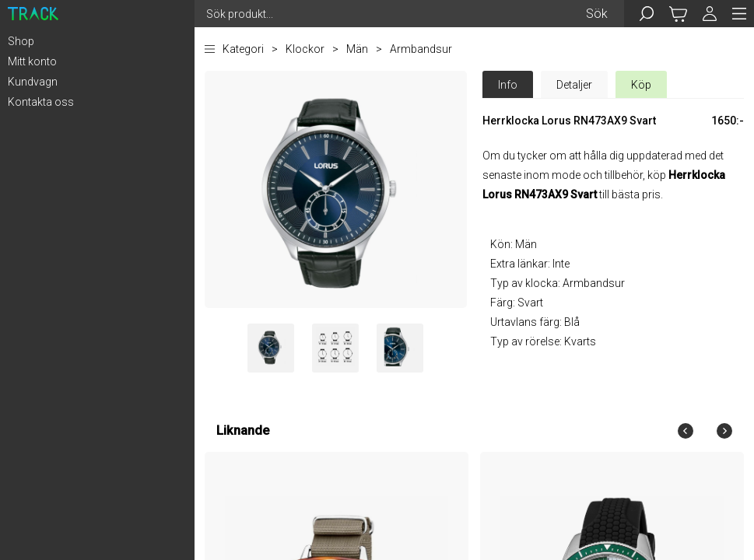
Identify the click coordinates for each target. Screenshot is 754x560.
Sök (597, 14)
